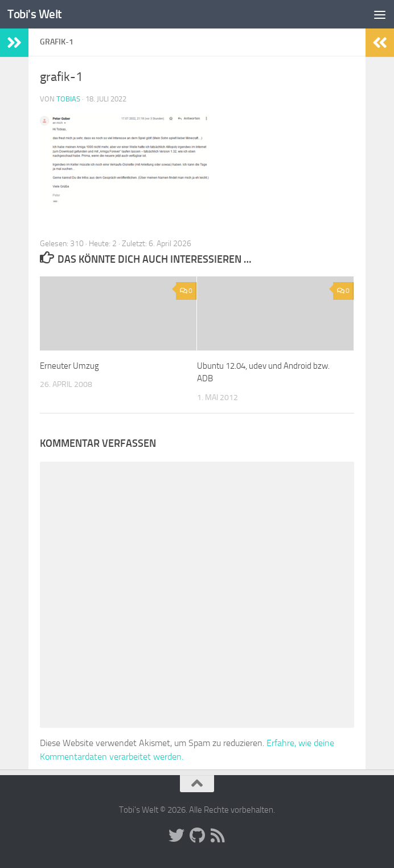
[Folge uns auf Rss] (217, 836)
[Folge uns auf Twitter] (177, 836)
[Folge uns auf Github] (197, 836)
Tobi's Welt (35, 14)
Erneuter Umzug (69, 366)
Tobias (68, 99)
